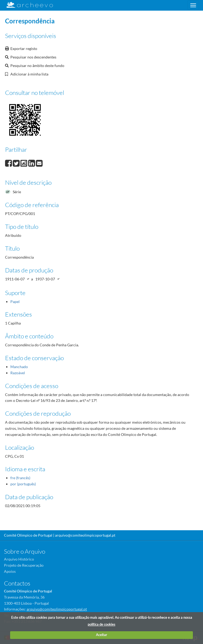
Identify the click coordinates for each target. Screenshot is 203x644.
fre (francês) (20, 478)
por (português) (23, 484)
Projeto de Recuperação (24, 565)
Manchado (19, 367)
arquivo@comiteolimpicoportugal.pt (85, 535)
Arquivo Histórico (19, 559)
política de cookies (101, 624)
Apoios (10, 571)
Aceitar (101, 635)
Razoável (18, 373)
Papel (15, 302)
